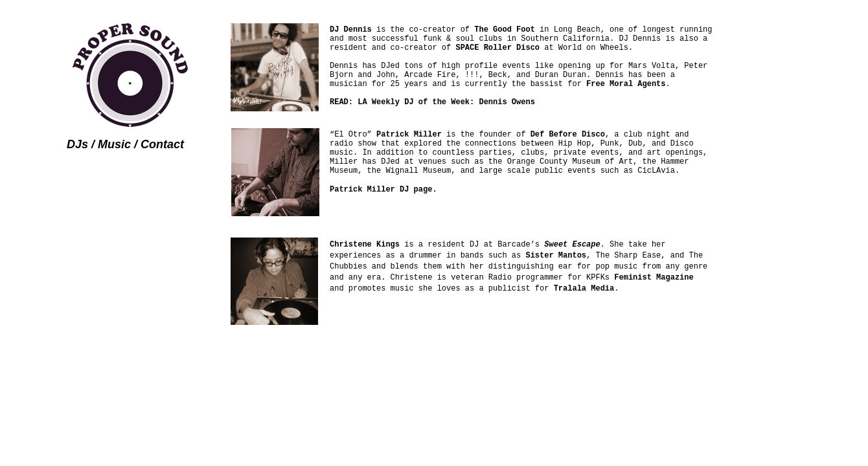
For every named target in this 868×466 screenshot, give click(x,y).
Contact (162, 144)
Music (114, 144)
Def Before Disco (568, 135)
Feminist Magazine (654, 278)
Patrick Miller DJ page (381, 190)
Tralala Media (584, 289)
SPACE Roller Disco (497, 48)
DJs (77, 144)
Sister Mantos (556, 256)
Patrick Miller (409, 135)
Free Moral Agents (626, 84)
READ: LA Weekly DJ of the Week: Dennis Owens (432, 102)
